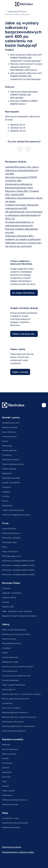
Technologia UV (9, 689)
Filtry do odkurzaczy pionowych (16, 699)
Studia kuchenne (9, 597)
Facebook (6, 487)
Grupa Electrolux (9, 528)
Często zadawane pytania (13, 510)
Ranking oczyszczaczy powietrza (16, 634)
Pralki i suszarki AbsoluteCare (14, 630)
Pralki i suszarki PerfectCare (13, 685)
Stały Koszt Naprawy (11, 459)
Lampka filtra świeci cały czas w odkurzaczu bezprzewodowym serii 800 (22, 170)
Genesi (5, 653)
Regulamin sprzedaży (11, 827)
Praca (5, 547)
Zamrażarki (7, 772)
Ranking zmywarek (10, 662)
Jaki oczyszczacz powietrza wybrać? (18, 666)
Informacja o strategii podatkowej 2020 (18, 574)
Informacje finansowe (11, 533)
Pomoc (5, 501)
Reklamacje (7, 446)
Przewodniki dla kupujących (14, 731)
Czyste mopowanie (10, 657)
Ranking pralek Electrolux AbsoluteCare (18, 726)
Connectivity (7, 703)
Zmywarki (6, 777)
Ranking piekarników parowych (15, 712)
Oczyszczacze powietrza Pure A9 (16, 676)
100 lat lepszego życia (11, 556)
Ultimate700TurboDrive (12, 643)
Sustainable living (9, 542)
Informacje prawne (12, 847)
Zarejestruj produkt (10, 427)
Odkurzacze (7, 795)
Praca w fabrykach (10, 551)
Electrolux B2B (8, 607)
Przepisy (6, 602)
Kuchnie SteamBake (10, 680)
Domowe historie (9, 639)
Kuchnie (5, 758)
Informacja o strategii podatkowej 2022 (18, 565)
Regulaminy (7, 473)
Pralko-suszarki (8, 790)
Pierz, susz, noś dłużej (11, 708)
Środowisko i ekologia (11, 538)
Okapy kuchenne (9, 754)
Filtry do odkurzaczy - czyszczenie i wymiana (21, 694)
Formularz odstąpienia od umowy (16, 515)
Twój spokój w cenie (10, 818)
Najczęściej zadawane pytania (15, 823)
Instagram (6, 492)
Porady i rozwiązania (11, 482)
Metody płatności (9, 450)
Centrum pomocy (9, 436)
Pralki (4, 781)
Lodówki (6, 767)
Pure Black (6, 648)
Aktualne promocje (10, 804)
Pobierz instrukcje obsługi (13, 464)
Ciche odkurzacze (10, 671)
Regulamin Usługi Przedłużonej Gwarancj (19, 616)
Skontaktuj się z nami (11, 423)
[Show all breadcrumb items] (4, 11)
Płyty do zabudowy (10, 749)
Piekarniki (6, 744)
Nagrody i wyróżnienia (12, 593)
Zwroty (5, 441)
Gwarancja (7, 455)
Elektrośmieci (7, 505)
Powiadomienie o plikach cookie (18, 852)
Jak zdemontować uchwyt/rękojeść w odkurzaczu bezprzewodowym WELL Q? (24, 215)
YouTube (6, 496)
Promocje (6, 588)
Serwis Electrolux (9, 432)
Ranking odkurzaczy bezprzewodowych (19, 717)
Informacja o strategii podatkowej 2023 (18, 561)
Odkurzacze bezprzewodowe (15, 800)
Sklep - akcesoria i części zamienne (17, 611)
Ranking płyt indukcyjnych (13, 722)
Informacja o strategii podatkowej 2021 (18, 570)
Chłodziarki (7, 763)
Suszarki (5, 786)
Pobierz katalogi (9, 469)
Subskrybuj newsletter (11, 478)
